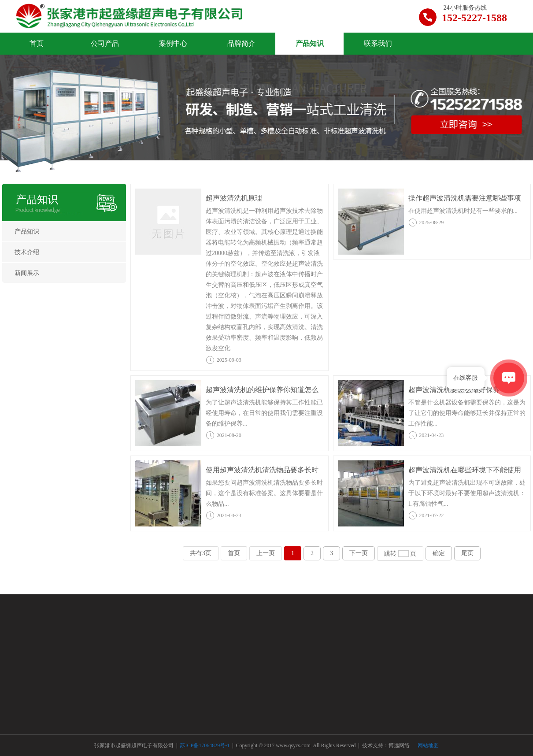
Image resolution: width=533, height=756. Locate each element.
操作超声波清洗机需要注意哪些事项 (465, 198)
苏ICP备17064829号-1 (205, 745)
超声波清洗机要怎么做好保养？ (458, 390)
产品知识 (37, 200)
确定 (439, 553)
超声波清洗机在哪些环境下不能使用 (465, 470)
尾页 (467, 553)
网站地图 (428, 745)
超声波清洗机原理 (234, 198)
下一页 (359, 553)
